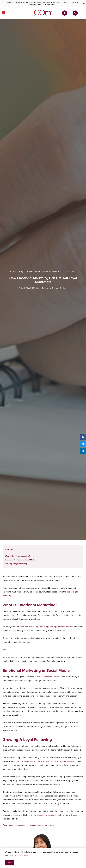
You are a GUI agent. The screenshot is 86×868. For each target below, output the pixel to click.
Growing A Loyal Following (16, 564)
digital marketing (21, 825)
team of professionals (48, 815)
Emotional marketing (36, 825)
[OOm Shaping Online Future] (43, 13)
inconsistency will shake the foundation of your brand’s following (46, 761)
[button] (83, 437)
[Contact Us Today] (75, 13)
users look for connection (48, 677)
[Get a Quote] (65, 13)
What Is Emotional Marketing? (17, 556)
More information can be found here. (42, 4)
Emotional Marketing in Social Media (20, 560)
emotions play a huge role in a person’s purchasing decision (47, 627)
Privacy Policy (22, 856)
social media (50, 825)
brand (11, 825)
